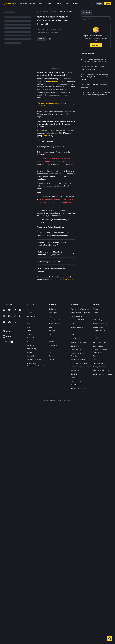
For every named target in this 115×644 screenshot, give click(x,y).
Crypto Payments (55, 555)
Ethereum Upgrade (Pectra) (80, 602)
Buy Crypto (23, 4)
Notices (29, 588)
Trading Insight (98, 563)
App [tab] (50, 39)
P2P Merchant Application (80, 545)
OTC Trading (97, 555)
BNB (95, 552)
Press (29, 559)
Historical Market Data (101, 559)
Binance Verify (98, 599)
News (29, 555)
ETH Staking (53, 581)
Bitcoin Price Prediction (79, 595)
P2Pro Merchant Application (80, 548)
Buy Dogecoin (76, 617)
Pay (50, 552)
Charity (51, 595)
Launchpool (53, 573)
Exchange (52, 545)
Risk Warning (31, 584)
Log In (99, 4)
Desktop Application (34, 595)
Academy (52, 566)
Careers (29, 548)
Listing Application (77, 552)
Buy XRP (74, 613)
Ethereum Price (76, 585)
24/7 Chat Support (99, 578)
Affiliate (96, 545)
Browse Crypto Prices (78, 578)
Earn (59, 4)
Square (67, 4)
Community (31, 581)
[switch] (11, 577)
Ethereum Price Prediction (80, 599)
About (29, 545)
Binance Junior (54, 559)
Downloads (31, 592)
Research (52, 592)
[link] (49, 12)
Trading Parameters (100, 602)
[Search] (97, 19)
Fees (95, 592)
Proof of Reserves (99, 566)
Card (50, 563)
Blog (28, 577)
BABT (51, 588)
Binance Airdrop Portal (101, 606)
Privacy (29, 570)
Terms (29, 566)
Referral (96, 548)
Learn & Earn (75, 574)
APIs (95, 595)
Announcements (32, 552)
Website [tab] (41, 39)
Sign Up (108, 4)
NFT (50, 584)
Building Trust (32, 573)
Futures (50, 4)
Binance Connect (77, 563)
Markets (32, 4)
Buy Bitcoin (75, 606)
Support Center (98, 582)
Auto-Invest (53, 577)
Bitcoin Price (75, 582)
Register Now (96, 45)
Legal (29, 563)
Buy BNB (74, 610)
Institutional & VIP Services (80, 555)
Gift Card (52, 570)
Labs (72, 559)
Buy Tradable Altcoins (78, 624)
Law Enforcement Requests (103, 610)
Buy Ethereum (76, 620)
